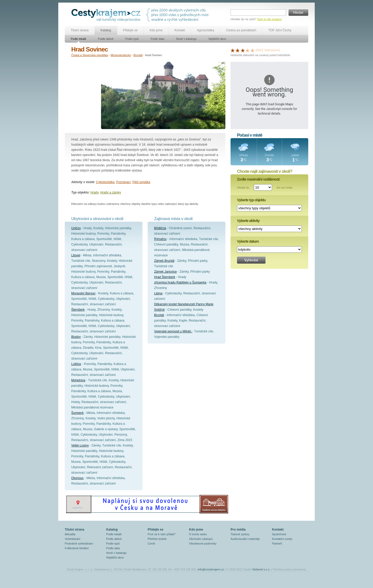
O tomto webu (198, 534)
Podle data (158, 39)
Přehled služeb (157, 539)
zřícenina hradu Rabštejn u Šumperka (180, 282)
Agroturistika (206, 30)
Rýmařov (160, 239)
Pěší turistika (141, 182)
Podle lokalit (78, 39)
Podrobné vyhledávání (79, 544)
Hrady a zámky (111, 192)
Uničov (76, 228)
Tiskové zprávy (240, 534)
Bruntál (138, 55)
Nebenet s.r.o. (261, 569)
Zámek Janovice (165, 272)
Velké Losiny (80, 445)
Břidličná (160, 228)
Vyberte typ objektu (251, 200)
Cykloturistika (105, 182)
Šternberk (78, 310)
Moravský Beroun (83, 293)
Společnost (279, 534)
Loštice (76, 364)
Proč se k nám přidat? (162, 534)
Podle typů (132, 39)
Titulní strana (80, 30)
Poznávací (123, 182)
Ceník (151, 544)
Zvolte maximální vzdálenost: (259, 179)
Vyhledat (251, 260)
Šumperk (77, 413)
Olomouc (77, 478)
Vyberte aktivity (248, 221)
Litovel (76, 255)
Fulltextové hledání (77, 548)
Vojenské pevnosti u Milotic (173, 331)
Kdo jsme (156, 30)
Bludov (76, 337)
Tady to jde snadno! (270, 19)
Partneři (277, 544)
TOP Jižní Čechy (280, 30)
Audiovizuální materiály (245, 539)
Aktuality (70, 534)
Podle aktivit (106, 39)
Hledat (298, 13)
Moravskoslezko (121, 55)
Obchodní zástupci (201, 539)
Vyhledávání (73, 539)
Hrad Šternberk (165, 277)
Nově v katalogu (186, 39)
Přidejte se (130, 30)
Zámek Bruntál (164, 261)
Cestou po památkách (241, 30)
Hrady (94, 192)
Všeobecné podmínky (203, 544)
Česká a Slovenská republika (90, 55)
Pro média (238, 530)
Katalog (106, 30)
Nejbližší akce (217, 39)
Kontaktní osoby (282, 539)
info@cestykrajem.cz (211, 569)
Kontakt (180, 30)
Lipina (158, 293)
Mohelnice (78, 380)
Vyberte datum (248, 241)
